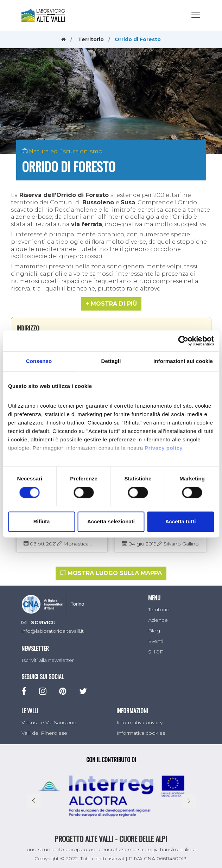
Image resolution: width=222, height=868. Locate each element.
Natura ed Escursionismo (66, 151)
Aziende (158, 620)
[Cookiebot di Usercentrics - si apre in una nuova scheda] (183, 341)
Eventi (156, 641)
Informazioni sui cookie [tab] (183, 361)
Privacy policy (164, 448)
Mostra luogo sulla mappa (111, 573)
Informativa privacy (139, 722)
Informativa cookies (141, 733)
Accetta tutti (181, 522)
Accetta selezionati (111, 522)
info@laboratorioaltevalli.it (53, 631)
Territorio (91, 39)
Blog (154, 631)
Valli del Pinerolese (44, 733)
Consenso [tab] (39, 361)
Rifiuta (42, 522)
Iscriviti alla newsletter (48, 660)
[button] (111, 304)
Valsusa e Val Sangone (49, 722)
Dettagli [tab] (111, 361)
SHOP (156, 652)
